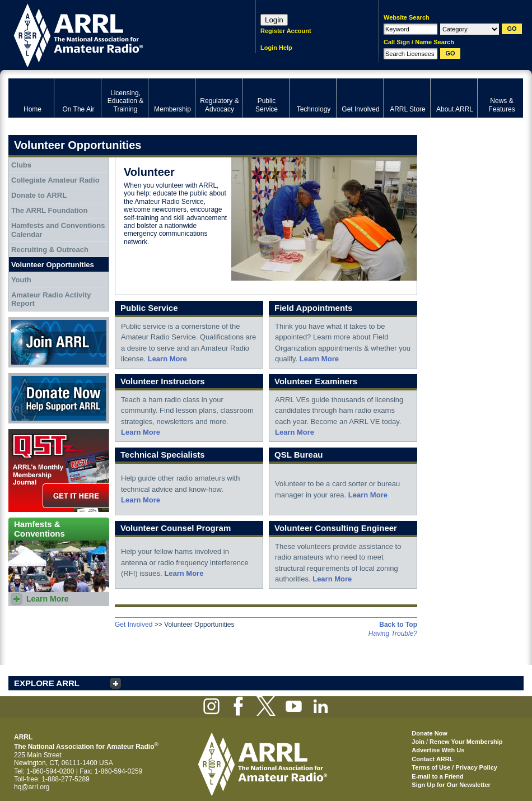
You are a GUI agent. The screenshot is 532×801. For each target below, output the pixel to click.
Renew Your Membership (466, 742)
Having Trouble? (393, 634)
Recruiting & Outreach (50, 250)
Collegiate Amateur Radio (55, 180)
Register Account (286, 31)
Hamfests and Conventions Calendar (58, 230)
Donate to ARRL (39, 195)
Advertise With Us (438, 750)
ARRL (117, 34)
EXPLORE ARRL (47, 683)
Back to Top (398, 625)
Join (418, 742)
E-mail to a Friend (437, 776)
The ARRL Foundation (49, 210)
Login (274, 20)
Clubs (21, 165)
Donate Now (59, 398)
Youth (21, 280)
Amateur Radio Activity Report (51, 299)
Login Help (276, 48)
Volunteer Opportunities (53, 265)
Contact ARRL (432, 759)
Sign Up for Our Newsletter (451, 785)
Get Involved (134, 625)
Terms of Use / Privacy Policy (454, 767)
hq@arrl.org (32, 787)
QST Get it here (59, 471)
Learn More (167, 359)
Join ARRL (59, 342)
